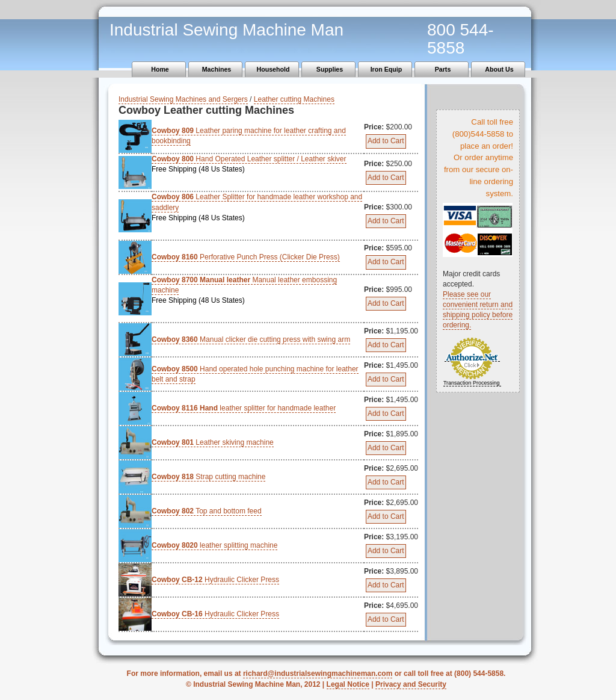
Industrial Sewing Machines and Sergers (183, 99)
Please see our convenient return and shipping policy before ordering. (478, 310)
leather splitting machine (214, 545)
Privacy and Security (411, 684)
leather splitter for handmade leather (244, 408)
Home (160, 69)
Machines (217, 69)
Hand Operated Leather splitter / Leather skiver (258, 165)
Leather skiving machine (213, 442)
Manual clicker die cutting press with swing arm (251, 339)
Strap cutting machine (208, 477)
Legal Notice (348, 684)
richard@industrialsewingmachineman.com (318, 674)
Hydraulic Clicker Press (215, 580)
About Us (499, 69)
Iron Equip (387, 69)
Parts (443, 69)
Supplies (330, 69)
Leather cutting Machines (294, 99)
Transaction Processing (472, 383)
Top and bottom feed (207, 511)
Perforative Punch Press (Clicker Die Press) (246, 257)
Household (273, 69)
